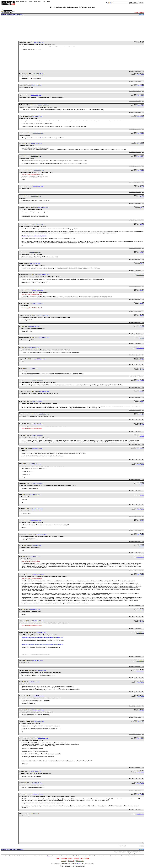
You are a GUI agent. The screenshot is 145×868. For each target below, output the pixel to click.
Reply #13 (142, 304)
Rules (48, 856)
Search (35, 1)
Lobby (26, 1)
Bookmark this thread (8, 13)
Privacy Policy (80, 861)
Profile (40, 42)
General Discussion (18, 15)
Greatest (22, 1)
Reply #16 (142, 392)
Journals (31, 1)
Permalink (138, 71)
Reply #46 (142, 252)
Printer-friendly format (8, 10)
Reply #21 (142, 484)
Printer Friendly (133, 71)
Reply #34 (142, 610)
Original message (140, 74)
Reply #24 (142, 495)
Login (48, 1)
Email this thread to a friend (9, 11)
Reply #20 (142, 402)
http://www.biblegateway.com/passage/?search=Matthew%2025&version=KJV (42, 637)
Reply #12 (142, 359)
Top (143, 71)
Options (40, 1)
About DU (64, 861)
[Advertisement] (72, 28)
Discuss (8, 15)
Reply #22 (142, 436)
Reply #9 (142, 186)
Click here (42, 138)
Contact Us (71, 861)
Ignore (43, 42)
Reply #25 (142, 414)
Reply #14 (142, 338)
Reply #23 (142, 520)
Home (3, 15)
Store (82, 858)
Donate (87, 858)
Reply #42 (142, 224)
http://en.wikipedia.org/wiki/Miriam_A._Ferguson (34, 236)
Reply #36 (142, 621)
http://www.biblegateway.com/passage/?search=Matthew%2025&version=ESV (42, 644)
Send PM (36, 42)
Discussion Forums (67, 858)
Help (44, 1)
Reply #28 (142, 546)
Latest (17, 1)
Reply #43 (142, 710)
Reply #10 (142, 290)
